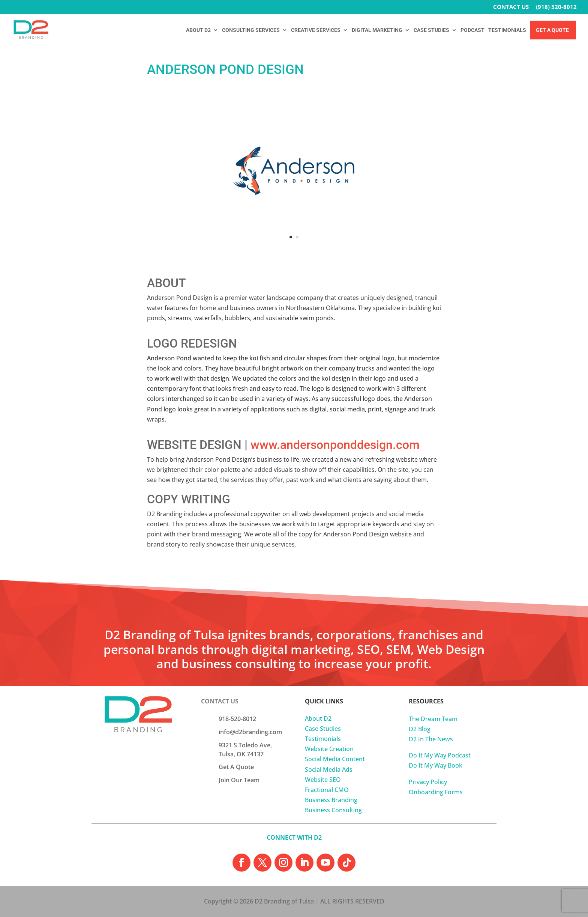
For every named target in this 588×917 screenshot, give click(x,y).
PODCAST (472, 30)
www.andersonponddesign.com (335, 445)
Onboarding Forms (436, 792)
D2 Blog (420, 729)
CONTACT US (511, 7)
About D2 (318, 718)
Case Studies (323, 729)
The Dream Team (433, 719)
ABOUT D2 (198, 30)
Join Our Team (239, 780)
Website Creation (329, 749)
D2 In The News (431, 739)
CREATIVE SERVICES (316, 30)
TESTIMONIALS (507, 30)
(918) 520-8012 (556, 7)
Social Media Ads (329, 769)
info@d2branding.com (250, 732)
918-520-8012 (237, 719)
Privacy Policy (428, 782)
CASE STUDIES (431, 30)
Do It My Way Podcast (440, 755)
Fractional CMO (327, 790)
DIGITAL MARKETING (377, 30)
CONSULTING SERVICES (251, 30)
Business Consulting (333, 810)
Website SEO (323, 780)
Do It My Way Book (436, 765)
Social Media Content (335, 759)
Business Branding (331, 800)
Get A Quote (552, 30)
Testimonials (323, 739)
